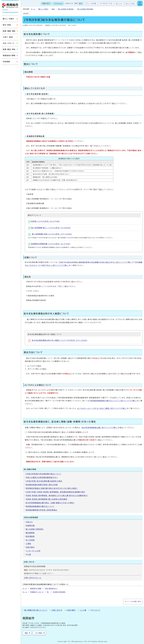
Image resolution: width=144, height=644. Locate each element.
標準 (76, 4)
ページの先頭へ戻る (134, 602)
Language (58, 4)
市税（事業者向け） (51, 588)
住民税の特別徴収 (59, 592)
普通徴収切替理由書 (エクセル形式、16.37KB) (49, 244)
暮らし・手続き (43, 9)
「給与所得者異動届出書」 (100, 428)
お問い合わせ (57, 610)
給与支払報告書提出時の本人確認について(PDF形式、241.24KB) (58, 341)
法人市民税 (30, 540)
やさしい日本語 (91, 4)
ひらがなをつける (106, 4)
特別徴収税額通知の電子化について (40, 506)
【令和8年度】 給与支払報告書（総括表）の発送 (44, 481)
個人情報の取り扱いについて (36, 610)
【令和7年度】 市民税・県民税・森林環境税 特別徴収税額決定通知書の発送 (55, 492)
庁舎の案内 (71, 610)
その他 (28, 554)
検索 (140, 5)
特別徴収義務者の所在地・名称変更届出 (41, 510)
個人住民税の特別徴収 (85, 9)
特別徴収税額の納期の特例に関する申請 (42, 485)
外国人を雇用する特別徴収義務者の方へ (42, 477)
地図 (26, 633)
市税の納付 (30, 547)
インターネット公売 (33, 551)
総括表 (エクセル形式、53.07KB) (44, 222)
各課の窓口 (46, 4)
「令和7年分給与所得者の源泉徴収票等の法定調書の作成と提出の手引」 (95, 262)
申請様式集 (30, 526)
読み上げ (119, 4)
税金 (53, 9)
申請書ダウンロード (37, 592)
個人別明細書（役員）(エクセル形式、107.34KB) (50, 234)
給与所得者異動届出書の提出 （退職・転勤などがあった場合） (50, 503)
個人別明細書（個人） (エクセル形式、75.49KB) (50, 228)
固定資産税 (30, 536)
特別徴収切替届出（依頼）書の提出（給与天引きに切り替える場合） (52, 488)
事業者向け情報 (36, 588)
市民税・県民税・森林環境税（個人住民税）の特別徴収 (46, 499)
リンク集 (83, 610)
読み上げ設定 (130, 4)
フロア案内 (39, 633)
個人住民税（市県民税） (66, 9)
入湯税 (28, 544)
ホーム (33, 9)
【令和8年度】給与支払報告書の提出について (43, 474)
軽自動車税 (30, 533)
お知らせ (29, 522)
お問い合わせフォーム (33, 578)
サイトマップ (95, 610)
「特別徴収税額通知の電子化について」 (113, 401)
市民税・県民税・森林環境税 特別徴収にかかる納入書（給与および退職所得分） (57, 496)
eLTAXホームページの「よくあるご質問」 (102, 408)
